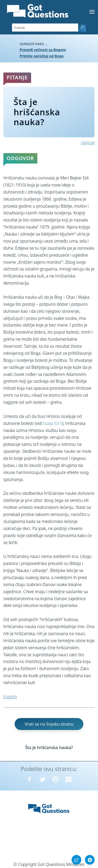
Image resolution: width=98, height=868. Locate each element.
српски (88, 142)
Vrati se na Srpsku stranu (49, 724)
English (10, 697)
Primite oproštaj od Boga (42, 56)
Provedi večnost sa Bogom (43, 50)
